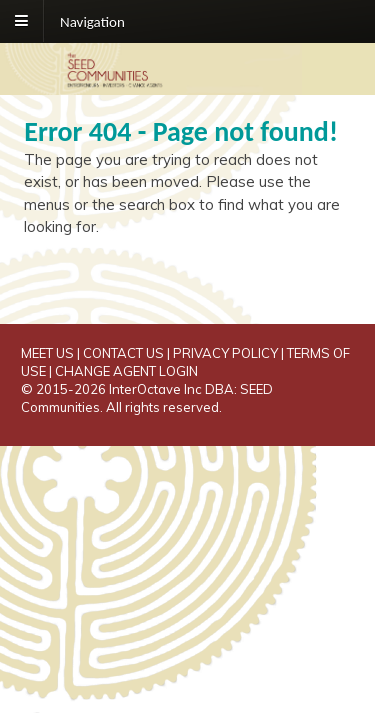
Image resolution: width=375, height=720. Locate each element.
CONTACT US (123, 353)
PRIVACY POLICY (225, 353)
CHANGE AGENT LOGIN (126, 371)
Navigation (92, 21)
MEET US (47, 353)
